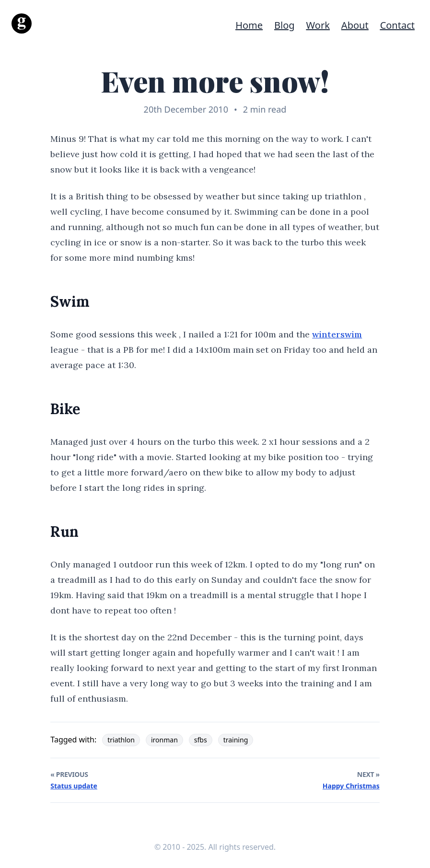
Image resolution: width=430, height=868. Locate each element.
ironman (164, 740)
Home (249, 25)
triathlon (121, 740)
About (355, 25)
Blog (285, 25)
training (236, 740)
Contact (397, 25)
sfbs (201, 740)
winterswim (337, 334)
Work (318, 25)
